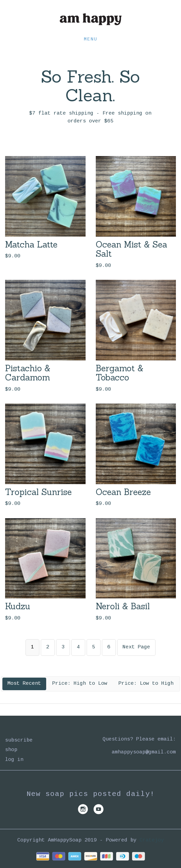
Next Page (136, 647)
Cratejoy (152, 840)
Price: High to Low (80, 684)
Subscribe (19, 740)
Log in (14, 760)
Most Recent (24, 684)
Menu (91, 39)
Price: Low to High (146, 684)
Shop (11, 750)
